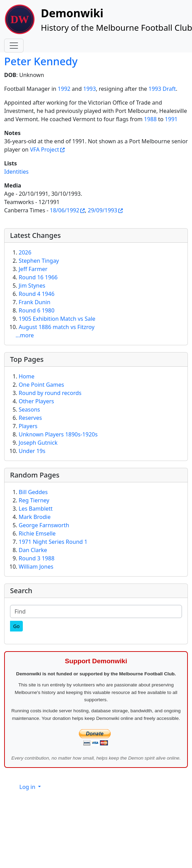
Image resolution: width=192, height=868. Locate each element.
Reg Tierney (34, 500)
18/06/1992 (65, 210)
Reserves (30, 418)
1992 (64, 89)
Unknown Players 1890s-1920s (58, 434)
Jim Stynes (32, 286)
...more (25, 335)
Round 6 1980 (36, 310)
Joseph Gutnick (38, 443)
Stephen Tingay (39, 261)
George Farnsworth (44, 525)
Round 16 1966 (38, 277)
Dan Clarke (33, 550)
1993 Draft (162, 89)
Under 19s (32, 451)
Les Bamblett (36, 509)
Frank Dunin (35, 302)
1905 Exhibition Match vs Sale (57, 319)
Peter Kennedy (41, 61)
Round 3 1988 (36, 558)
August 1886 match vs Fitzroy (57, 327)
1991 (171, 119)
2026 (25, 252)
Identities (16, 172)
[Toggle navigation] (14, 46)
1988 (150, 119)
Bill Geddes (33, 492)
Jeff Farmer (33, 269)
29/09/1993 (103, 210)
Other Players (36, 401)
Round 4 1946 (36, 294)
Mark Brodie (35, 517)
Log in (28, 787)
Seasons (29, 409)
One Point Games (41, 385)
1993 (89, 89)
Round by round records (50, 393)
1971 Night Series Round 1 (53, 542)
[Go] (16, 626)
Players (28, 426)
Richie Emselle (37, 533)
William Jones (36, 567)
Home (27, 376)
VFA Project (45, 150)
